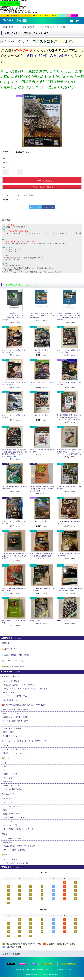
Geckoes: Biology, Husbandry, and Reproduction (15, 488)
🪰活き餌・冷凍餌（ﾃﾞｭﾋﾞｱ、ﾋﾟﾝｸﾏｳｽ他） (20, 686)
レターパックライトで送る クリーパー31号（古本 (42, 351)
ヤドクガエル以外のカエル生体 (16, 866)
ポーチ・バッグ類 (10, 827)
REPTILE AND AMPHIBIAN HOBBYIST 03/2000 (15, 589)
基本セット (9, 747)
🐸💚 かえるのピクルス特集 (13, 667)
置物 (5, 812)
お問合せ (69, 972)
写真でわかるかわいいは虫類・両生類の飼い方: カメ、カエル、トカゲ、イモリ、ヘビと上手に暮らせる (69, 452)
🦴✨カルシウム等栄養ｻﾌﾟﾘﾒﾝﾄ (16, 697)
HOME (5, 27)
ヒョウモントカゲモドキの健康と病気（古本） (42, 451)
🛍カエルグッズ (8, 796)
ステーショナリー (10, 823)
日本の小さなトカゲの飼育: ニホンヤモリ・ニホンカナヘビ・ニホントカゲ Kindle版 (42, 315)
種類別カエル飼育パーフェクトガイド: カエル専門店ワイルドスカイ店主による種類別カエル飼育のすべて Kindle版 (69, 317)
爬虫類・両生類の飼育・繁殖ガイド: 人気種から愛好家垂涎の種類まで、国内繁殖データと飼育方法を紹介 (69, 417)
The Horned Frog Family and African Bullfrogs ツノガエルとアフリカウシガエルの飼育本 (42, 489)
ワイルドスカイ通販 (15, 20)
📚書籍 (11, 27)
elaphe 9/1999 (62, 621)
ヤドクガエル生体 (10, 862)
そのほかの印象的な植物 (13, 791)
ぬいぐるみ (8, 801)
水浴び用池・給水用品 (13, 730)
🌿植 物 (6, 759)
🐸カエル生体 (7, 857)
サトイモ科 (8, 779)
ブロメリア (9, 768)
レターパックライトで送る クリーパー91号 (14, 522)
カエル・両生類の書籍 (12, 841)
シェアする (49, 207)
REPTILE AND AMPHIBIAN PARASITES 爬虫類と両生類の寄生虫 (42, 555)
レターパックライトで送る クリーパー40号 (14, 416)
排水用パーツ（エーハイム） (15, 755)
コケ (6, 772)
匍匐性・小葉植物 (10, 776)
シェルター (9, 726)
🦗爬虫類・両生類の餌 (11, 677)
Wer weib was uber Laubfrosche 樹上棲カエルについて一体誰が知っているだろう (15, 556)
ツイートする (35, 207)
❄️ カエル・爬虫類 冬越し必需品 (15, 655)
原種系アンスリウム (11, 787)
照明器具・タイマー (11, 737)
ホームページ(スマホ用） (68, 966)
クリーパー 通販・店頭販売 (25, 27)
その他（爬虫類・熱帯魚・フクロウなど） (20, 848)
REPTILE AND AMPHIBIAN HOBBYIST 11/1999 (42, 589)
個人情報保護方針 (38, 972)
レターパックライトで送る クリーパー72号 (42, 522)
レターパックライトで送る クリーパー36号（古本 (14, 351)
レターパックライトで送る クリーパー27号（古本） (69, 351)
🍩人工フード (9, 693)
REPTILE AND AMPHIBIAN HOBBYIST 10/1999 (69, 522)
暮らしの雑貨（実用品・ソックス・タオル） (21, 831)
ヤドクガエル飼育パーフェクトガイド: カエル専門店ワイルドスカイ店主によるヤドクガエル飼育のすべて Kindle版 (14, 317)
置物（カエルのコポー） (13, 816)
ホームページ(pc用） (48, 966)
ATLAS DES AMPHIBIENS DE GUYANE (14, 622)
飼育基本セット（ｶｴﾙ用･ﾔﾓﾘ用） (16, 711)
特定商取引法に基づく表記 (21, 972)
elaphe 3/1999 (35, 621)
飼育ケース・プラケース (13, 714)
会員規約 (60, 972)
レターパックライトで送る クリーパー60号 (69, 488)
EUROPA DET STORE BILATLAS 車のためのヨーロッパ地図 (69, 589)
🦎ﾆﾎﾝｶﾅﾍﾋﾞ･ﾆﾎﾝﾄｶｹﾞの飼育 (12, 661)
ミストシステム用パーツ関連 (16, 751)
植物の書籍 (9, 845)
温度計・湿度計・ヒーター (14, 733)
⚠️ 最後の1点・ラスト (10, 649)
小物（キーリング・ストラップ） (16, 820)
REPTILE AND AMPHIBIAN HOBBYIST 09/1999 (69, 555)
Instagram (23, 966)
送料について (51, 972)
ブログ (34, 966)
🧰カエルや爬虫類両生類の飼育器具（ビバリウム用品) (23, 706)
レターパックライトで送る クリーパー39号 (42, 416)
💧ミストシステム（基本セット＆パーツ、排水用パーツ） (25, 742)
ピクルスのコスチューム (13, 808)
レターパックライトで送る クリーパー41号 (42, 384)
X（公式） (11, 966)
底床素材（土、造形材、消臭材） (16, 718)
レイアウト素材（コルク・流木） (16, 722)
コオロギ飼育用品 (10, 701)
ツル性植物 (8, 783)
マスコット (8, 804)
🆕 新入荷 (6, 643)
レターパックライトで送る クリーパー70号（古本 (14, 384)
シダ (6, 764)
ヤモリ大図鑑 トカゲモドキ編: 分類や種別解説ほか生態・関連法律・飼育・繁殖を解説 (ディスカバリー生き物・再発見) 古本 (14, 453)
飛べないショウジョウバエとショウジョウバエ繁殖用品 (25, 689)
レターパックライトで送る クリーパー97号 (69, 384)
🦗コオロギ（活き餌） (12, 682)
